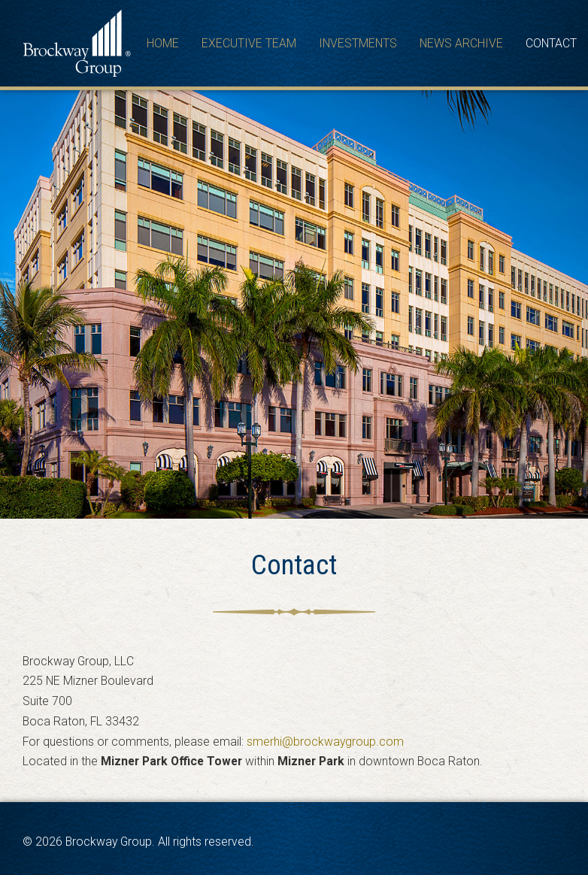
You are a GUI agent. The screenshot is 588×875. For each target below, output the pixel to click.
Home (163, 43)
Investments (358, 43)
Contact (551, 43)
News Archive (461, 43)
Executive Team (249, 43)
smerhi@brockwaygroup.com (325, 742)
